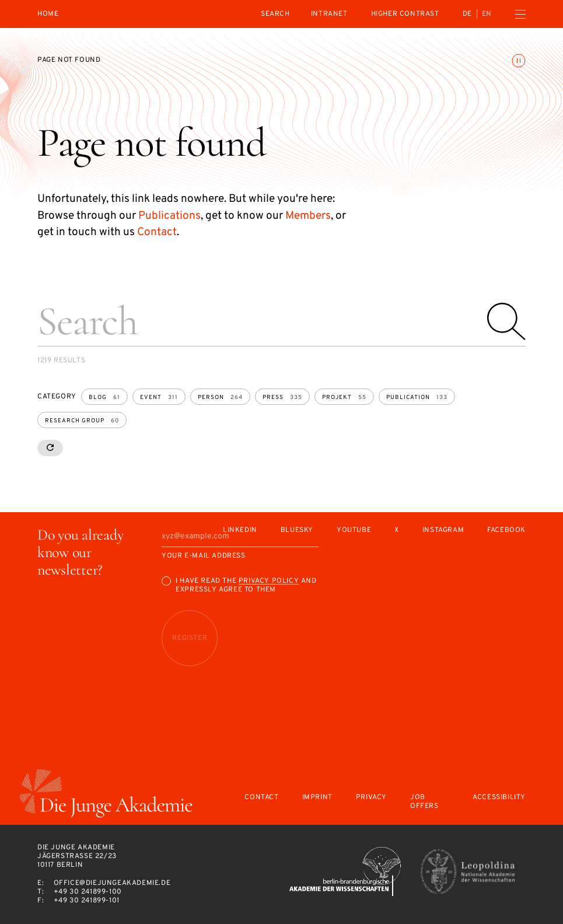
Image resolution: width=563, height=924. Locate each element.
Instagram (443, 531)
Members (308, 216)
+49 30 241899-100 (88, 892)
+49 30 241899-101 (87, 901)
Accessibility (499, 798)
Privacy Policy (269, 581)
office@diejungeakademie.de (112, 883)
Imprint (317, 798)
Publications (169, 216)
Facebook (506, 531)
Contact (157, 232)
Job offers (424, 802)
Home (48, 14)
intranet (329, 14)
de (467, 14)
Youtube (354, 531)
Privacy (371, 798)
